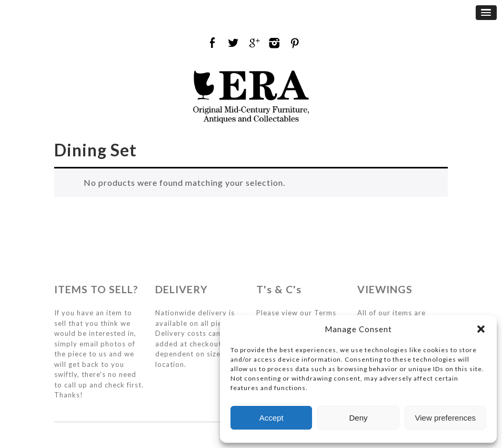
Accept (272, 418)
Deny (358, 418)
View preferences (446, 418)
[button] (481, 329)
